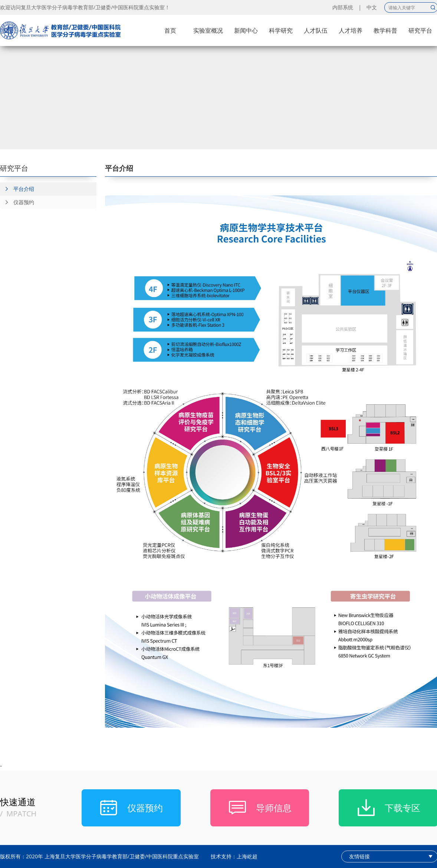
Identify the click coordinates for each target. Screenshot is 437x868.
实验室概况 (208, 30)
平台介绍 (17, 189)
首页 (170, 30)
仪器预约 (17, 202)
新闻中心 (246, 30)
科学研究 (281, 30)
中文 (372, 7)
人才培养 (351, 30)
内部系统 (343, 7)
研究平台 (420, 30)
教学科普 (385, 30)
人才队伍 (316, 30)
